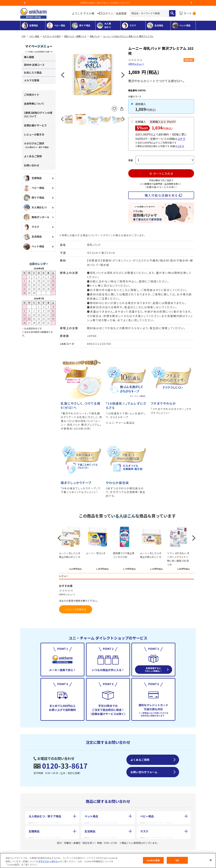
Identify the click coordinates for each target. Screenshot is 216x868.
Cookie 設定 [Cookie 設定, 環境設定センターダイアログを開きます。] (153, 860)
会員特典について (34, 104)
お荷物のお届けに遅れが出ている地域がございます (108, 3)
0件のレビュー (136, 64)
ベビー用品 (34, 36)
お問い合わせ (32, 165)
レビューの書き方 (34, 134)
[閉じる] (211, 860)
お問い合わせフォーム (144, 772)
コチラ (181, 139)
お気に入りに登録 (114, 109)
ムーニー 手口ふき (96, 553)
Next (191, 3)
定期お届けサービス (35, 125)
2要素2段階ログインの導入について (38, 114)
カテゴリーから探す (52, 36)
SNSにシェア (122, 109)
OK (177, 860)
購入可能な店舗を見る (161, 195)
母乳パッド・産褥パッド (75, 36)
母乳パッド (95, 36)
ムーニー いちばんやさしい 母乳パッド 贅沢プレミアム (128, 36)
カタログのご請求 (37, 145)
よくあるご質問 (33, 156)
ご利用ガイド (32, 95)
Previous (25, 3)
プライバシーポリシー (49, 861)
